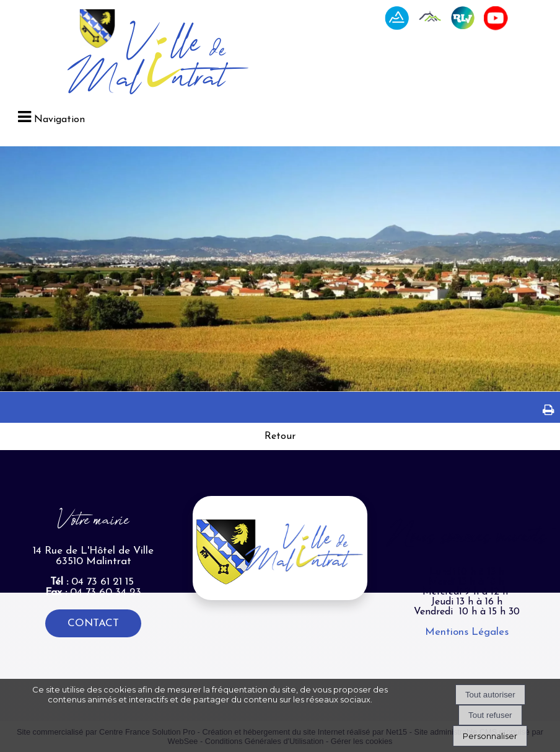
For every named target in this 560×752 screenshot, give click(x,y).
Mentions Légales (467, 632)
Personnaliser (490, 736)
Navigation (59, 120)
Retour (280, 436)
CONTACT (93, 623)
